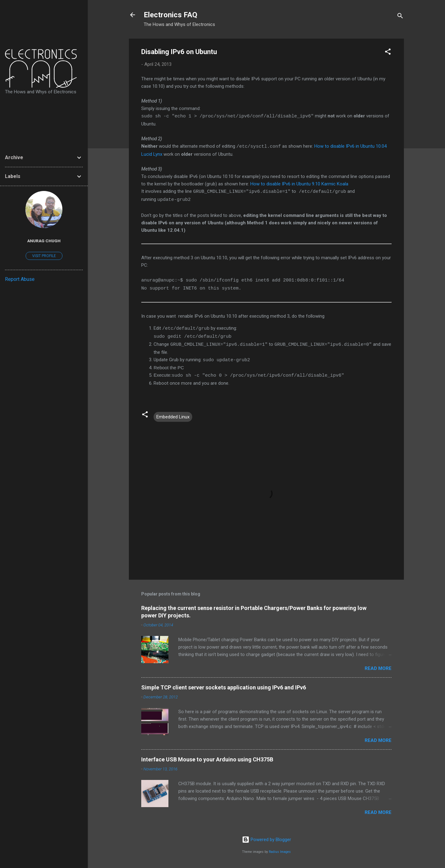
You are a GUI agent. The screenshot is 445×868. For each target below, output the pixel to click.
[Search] (400, 17)
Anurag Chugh (44, 241)
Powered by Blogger (267, 840)
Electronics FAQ (170, 15)
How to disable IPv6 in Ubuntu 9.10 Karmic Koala (299, 184)
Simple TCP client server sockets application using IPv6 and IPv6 (224, 687)
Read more (378, 668)
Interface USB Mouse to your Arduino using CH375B (207, 759)
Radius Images (280, 852)
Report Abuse (20, 279)
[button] (388, 53)
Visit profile (44, 256)
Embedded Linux (173, 417)
